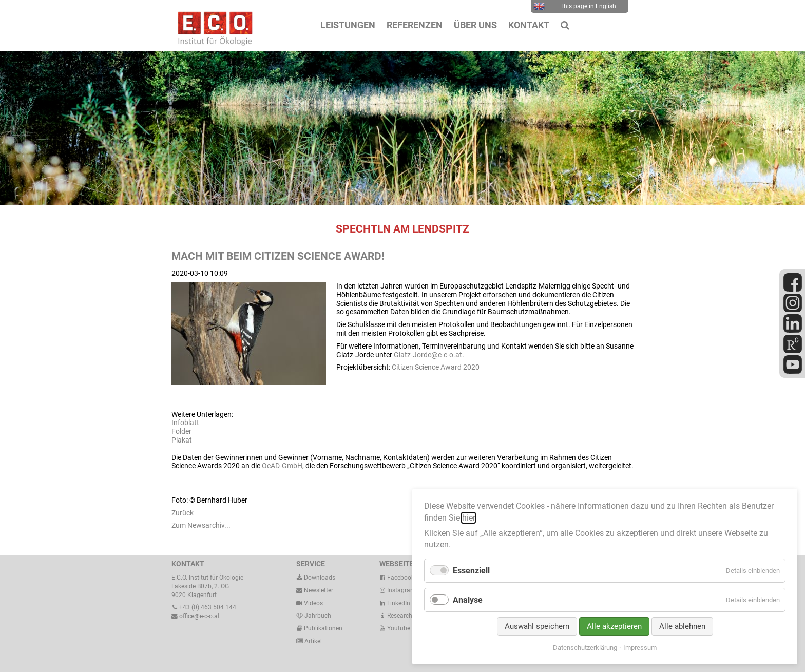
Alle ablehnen (682, 626)
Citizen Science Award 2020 (436, 367)
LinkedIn (395, 603)
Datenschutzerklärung (585, 648)
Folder (181, 431)
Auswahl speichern (537, 626)
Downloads (316, 578)
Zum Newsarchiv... (201, 525)
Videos (313, 603)
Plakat (182, 440)
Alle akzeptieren (614, 626)
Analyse (468, 600)
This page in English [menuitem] (575, 6)
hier (468, 518)
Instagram (398, 590)
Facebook (397, 578)
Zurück (183, 513)
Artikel (312, 641)
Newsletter (315, 590)
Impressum (640, 648)
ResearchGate (402, 616)
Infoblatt (185, 423)
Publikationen (322, 628)
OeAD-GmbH (282, 466)
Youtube (395, 628)
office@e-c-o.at (196, 616)
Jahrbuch (314, 616)
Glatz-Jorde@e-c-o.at (428, 355)
